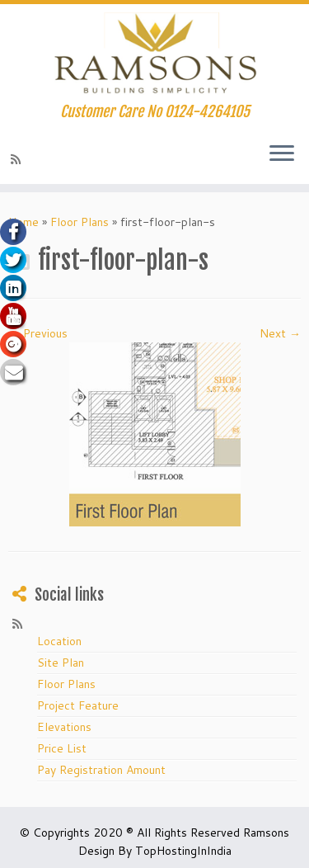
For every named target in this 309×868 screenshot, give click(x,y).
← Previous (38, 333)
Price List (62, 748)
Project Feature (78, 705)
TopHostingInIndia (183, 851)
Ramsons (266, 833)
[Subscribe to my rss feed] (18, 159)
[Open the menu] (282, 154)
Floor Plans (80, 222)
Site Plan (61, 663)
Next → (280, 333)
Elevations (64, 727)
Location (59, 641)
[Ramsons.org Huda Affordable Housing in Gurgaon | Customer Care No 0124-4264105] (154, 54)
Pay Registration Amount (101, 770)
